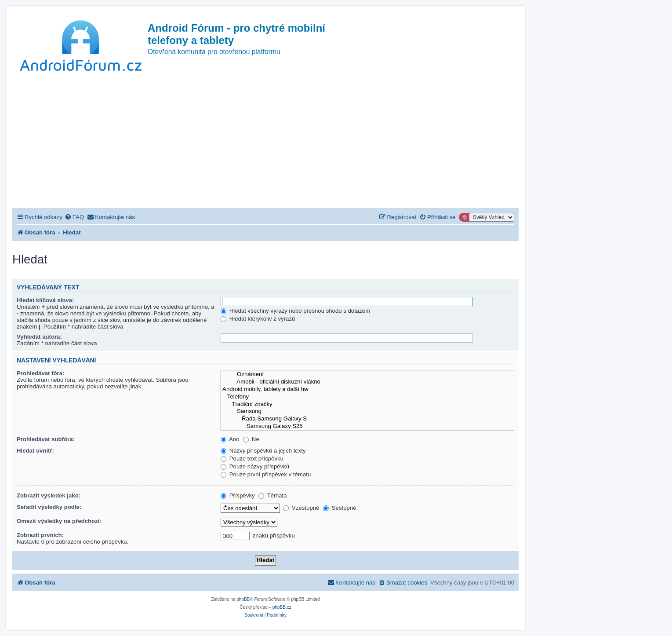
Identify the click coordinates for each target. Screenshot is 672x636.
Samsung (367, 411)
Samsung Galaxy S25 (367, 426)
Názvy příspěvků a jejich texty (263, 451)
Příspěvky (238, 495)
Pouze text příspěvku (252, 459)
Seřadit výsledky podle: (49, 507)
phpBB (243, 599)
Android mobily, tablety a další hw (367, 389)
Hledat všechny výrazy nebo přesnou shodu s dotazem (295, 311)
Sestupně (340, 508)
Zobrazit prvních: (40, 535)
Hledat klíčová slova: (45, 300)
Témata (272, 495)
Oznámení (367, 375)
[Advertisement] (265, 142)
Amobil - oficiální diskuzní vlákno (367, 382)
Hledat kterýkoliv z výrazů (258, 319)
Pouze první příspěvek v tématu (266, 474)
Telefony (367, 397)
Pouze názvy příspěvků (255, 466)
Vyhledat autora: (39, 337)
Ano (230, 439)
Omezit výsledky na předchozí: (59, 521)
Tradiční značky (367, 404)
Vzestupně (301, 508)
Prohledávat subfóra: (46, 439)
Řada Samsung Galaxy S (367, 419)
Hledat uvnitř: (35, 451)
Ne (251, 439)
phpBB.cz (282, 607)
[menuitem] (74, 217)
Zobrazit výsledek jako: (49, 495)
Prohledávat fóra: (40, 373)
